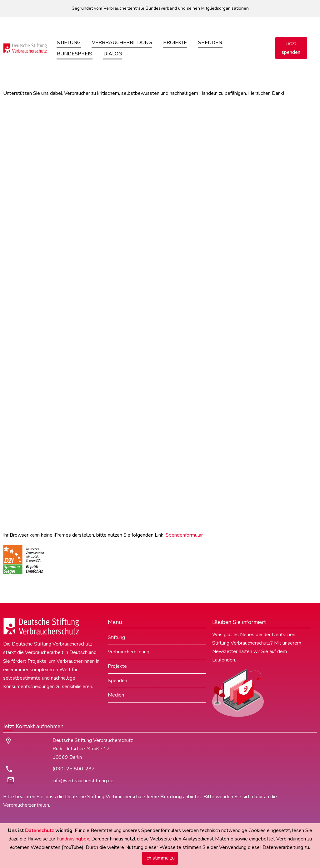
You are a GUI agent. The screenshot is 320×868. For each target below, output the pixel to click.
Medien (116, 695)
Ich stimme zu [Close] (160, 858)
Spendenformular (184, 535)
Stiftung (69, 43)
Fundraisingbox (73, 839)
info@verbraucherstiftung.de (83, 781)
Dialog (113, 54)
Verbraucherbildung (122, 43)
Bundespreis (75, 54)
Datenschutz (40, 830)
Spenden (210, 43)
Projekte (175, 43)
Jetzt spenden (291, 48)
